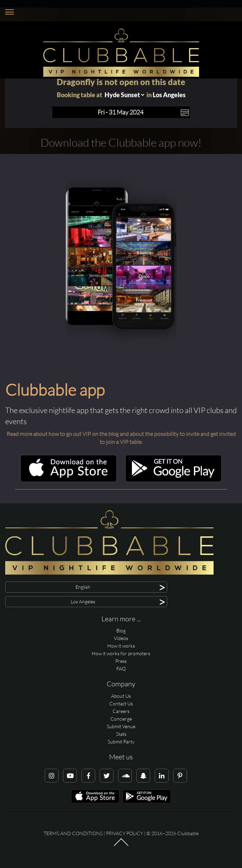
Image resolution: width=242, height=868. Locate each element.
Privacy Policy (124, 833)
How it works (121, 646)
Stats (121, 734)
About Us (121, 696)
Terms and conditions (73, 833)
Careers (121, 711)
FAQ (121, 669)
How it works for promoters (121, 653)
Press (121, 661)
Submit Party (121, 742)
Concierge (121, 719)
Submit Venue (121, 726)
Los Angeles (169, 95)
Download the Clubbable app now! (121, 142)
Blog (121, 631)
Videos (121, 638)
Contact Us (121, 703)
